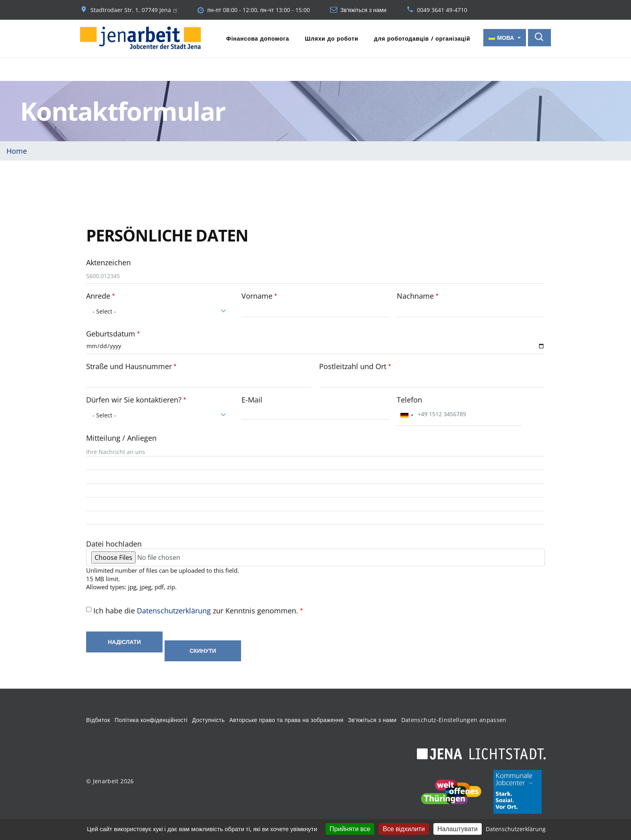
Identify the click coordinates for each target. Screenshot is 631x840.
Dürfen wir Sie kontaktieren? (134, 399)
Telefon (409, 399)
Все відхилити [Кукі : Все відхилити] (404, 829)
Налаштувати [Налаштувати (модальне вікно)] (458, 829)
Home (17, 150)
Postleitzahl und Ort (353, 365)
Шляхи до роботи (331, 38)
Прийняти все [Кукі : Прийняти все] (350, 829)
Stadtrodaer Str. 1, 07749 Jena (134, 10)
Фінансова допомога (258, 38)
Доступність (208, 719)
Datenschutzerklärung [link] (516, 829)
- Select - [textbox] (104, 311)
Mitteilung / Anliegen (121, 437)
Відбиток (98, 719)
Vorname (257, 295)
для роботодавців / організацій (422, 38)
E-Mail (252, 399)
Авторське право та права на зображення (287, 719)
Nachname (415, 295)
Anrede (98, 295)
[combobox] (160, 310)
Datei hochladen (114, 543)
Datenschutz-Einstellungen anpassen (454, 719)
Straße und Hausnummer (129, 365)
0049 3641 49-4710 (442, 10)
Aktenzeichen (108, 262)
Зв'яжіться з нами (364, 10)
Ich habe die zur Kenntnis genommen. (196, 610)
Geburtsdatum (111, 333)
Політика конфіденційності (151, 719)
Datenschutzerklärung (174, 610)
